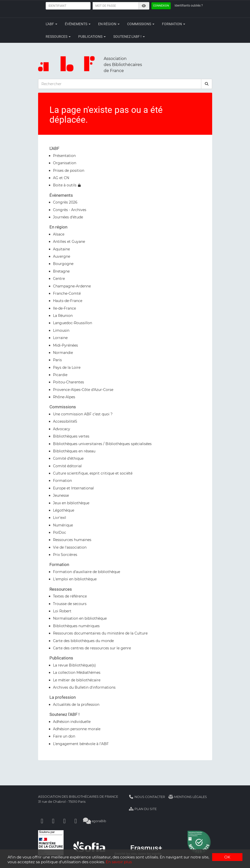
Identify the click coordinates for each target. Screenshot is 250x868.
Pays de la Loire (67, 368)
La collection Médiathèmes (77, 673)
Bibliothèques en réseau (74, 451)
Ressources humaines (72, 540)
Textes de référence (70, 596)
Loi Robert (62, 611)
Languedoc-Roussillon (73, 323)
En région (109, 24)
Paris (57, 360)
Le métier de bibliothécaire (77, 680)
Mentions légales (188, 797)
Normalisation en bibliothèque (80, 618)
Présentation (64, 156)
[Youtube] (65, 821)
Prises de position (69, 171)
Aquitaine (61, 249)
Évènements (78, 24)
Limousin (61, 330)
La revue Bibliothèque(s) (74, 665)
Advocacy (62, 429)
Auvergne (62, 256)
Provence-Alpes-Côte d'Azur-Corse (83, 390)
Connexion (161, 6)
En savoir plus (119, 862)
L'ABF (51, 24)
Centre (59, 279)
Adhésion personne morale (77, 729)
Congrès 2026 (65, 202)
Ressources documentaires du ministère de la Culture (100, 633)
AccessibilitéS (65, 421)
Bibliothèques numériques (76, 626)
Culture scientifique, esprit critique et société (93, 473)
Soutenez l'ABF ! (129, 37)
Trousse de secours (70, 604)
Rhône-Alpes (64, 397)
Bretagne (61, 271)
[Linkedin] (53, 821)
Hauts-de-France (68, 301)
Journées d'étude (68, 217)
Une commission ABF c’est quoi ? (83, 414)
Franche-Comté (67, 293)
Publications (92, 37)
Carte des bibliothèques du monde (83, 641)
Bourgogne (63, 264)
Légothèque (64, 510)
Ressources (58, 37)
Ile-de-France (64, 308)
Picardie (60, 375)
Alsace (59, 234)
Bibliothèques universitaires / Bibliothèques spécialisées (102, 444)
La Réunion (63, 316)
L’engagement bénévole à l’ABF (81, 744)
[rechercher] (207, 84)
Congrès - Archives (70, 210)
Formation (174, 24)
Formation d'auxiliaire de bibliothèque (87, 572)
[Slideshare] (76, 821)
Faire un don (64, 736)
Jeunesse (61, 495)
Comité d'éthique (68, 458)
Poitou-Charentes (68, 382)
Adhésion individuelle (72, 722)
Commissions (141, 24)
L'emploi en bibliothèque (75, 579)
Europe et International (73, 488)
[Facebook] (42, 821)
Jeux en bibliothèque (71, 503)
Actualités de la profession (76, 705)
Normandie (63, 353)
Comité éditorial (67, 466)
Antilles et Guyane (69, 242)
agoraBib (95, 821)
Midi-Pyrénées (65, 345)
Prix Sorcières (65, 555)
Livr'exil (60, 518)
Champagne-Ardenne (72, 286)
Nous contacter (147, 797)
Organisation (65, 163)
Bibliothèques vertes (71, 436)
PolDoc (60, 532)
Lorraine (60, 338)
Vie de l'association (70, 547)
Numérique (63, 525)
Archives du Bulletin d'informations (84, 687)
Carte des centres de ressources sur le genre (92, 648)
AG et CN (61, 178)
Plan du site (143, 809)
